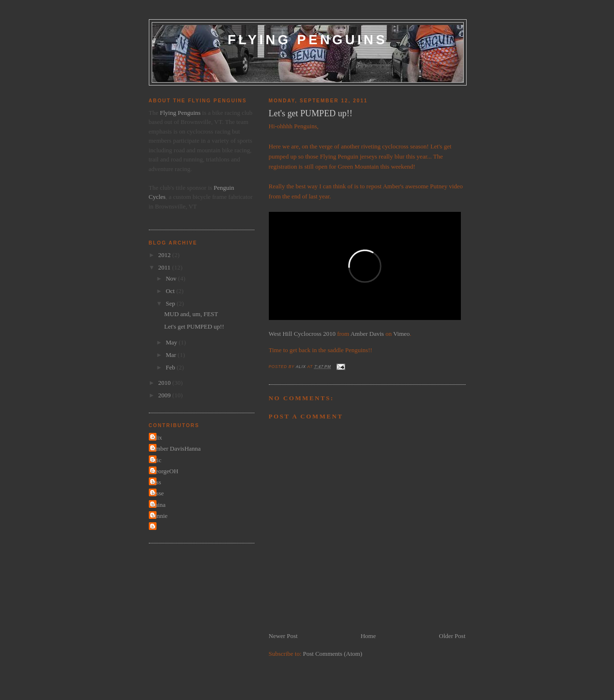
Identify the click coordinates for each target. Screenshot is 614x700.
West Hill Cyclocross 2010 (302, 334)
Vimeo (402, 334)
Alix (157, 437)
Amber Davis (367, 334)
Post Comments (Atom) (333, 654)
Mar (172, 355)
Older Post (452, 636)
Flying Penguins (307, 40)
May (172, 342)
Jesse (158, 493)
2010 (165, 383)
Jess (156, 482)
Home (368, 636)
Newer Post (283, 636)
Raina (158, 505)
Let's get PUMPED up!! (194, 326)
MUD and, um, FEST (191, 314)
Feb (171, 367)
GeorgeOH (165, 471)
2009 (165, 395)
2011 (165, 267)
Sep (171, 303)
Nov (172, 278)
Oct (171, 291)
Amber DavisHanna (176, 448)
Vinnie (160, 516)
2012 (165, 255)
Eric (157, 460)
